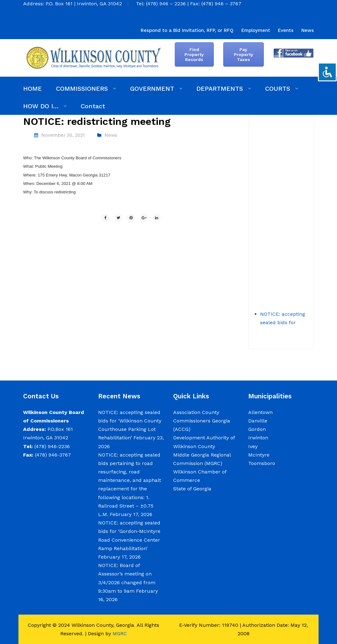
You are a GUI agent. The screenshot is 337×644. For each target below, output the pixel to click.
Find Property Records (194, 54)
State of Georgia (192, 489)
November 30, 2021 (63, 135)
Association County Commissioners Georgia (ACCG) (202, 421)
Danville (258, 421)
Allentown (260, 412)
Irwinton (258, 438)
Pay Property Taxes (244, 54)
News (111, 135)
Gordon (257, 429)
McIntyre (259, 455)
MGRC (120, 634)
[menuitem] (187, 30)
